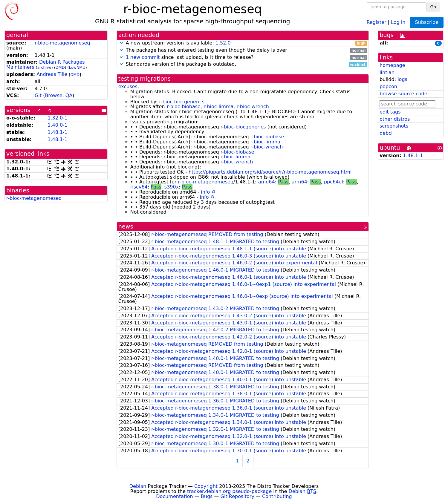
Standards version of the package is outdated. (243, 64)
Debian (138, 486)
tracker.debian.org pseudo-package (229, 491)
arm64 (299, 182)
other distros (395, 119)
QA (69, 95)
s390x (172, 187)
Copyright (206, 486)
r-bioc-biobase (184, 107)
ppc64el (334, 182)
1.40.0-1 (58, 125)
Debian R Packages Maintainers (46, 65)
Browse (53, 95)
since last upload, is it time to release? (243, 58)
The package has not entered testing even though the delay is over (243, 50)
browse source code (403, 94)
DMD (60, 67)
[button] (121, 43)
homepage (392, 65)
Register (377, 22)
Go (433, 7)
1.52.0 (223, 43)
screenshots (394, 126)
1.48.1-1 (58, 132)
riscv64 (139, 187)
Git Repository (237, 496)
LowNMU (77, 67)
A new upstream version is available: (243, 43)
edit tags (390, 112)
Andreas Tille (52, 74)
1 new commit (143, 57)
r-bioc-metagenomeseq (62, 43)
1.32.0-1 (58, 118)
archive (44, 67)
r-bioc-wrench (253, 107)
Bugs (207, 496)
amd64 (267, 182)
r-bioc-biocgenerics (182, 102)
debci (386, 133)
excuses (128, 86)
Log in (398, 22)
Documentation (174, 496)
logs (402, 79)
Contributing (277, 496)
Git (38, 95)
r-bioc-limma (218, 107)
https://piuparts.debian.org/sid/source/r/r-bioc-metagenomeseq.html (270, 172)
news (126, 227)
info (205, 192)
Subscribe (427, 22)
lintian (387, 72)
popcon (388, 86)
